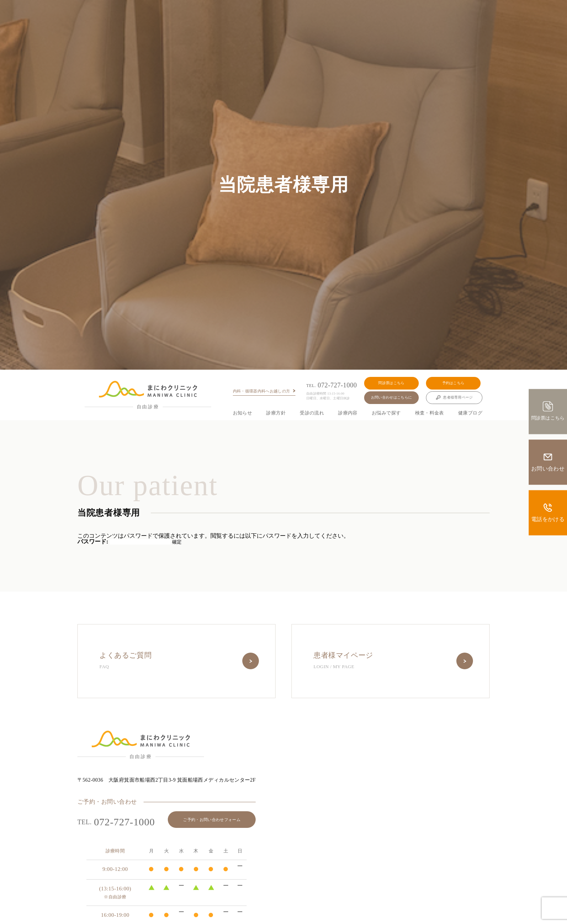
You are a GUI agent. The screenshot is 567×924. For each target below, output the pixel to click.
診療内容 (348, 413)
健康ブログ (470, 413)
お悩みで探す (386, 413)
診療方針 (276, 413)
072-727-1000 (332, 386)
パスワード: (124, 541)
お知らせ (243, 413)
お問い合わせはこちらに (391, 397)
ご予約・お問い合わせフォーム (212, 820)
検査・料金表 (430, 413)
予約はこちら (453, 383)
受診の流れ (312, 413)
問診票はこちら (391, 383)
